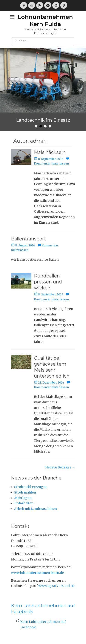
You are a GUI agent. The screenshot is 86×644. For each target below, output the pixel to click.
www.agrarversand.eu (56, 586)
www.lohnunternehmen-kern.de (37, 573)
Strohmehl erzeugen (31, 487)
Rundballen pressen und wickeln (48, 282)
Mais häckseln (50, 152)
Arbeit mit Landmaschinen (36, 509)
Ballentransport (29, 239)
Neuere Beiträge (60, 467)
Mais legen (23, 498)
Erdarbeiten (24, 503)
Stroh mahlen (25, 492)
